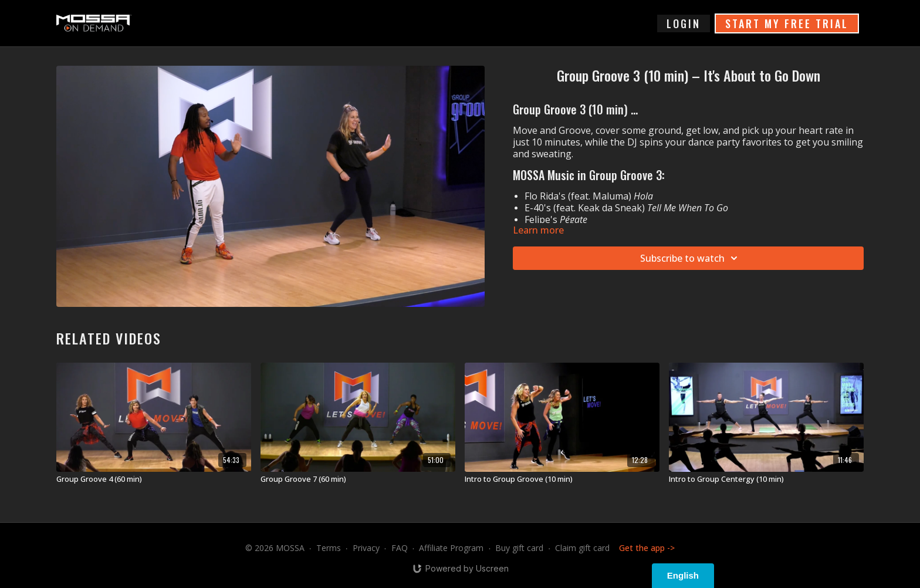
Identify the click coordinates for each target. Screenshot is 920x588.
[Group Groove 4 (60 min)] (154, 479)
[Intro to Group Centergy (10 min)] (766, 479)
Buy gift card (519, 548)
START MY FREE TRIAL (787, 23)
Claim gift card (582, 548)
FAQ (400, 548)
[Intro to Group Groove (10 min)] (562, 479)
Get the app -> (647, 548)
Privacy (366, 548)
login (684, 23)
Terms (329, 548)
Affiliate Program (451, 548)
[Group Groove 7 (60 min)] (358, 479)
